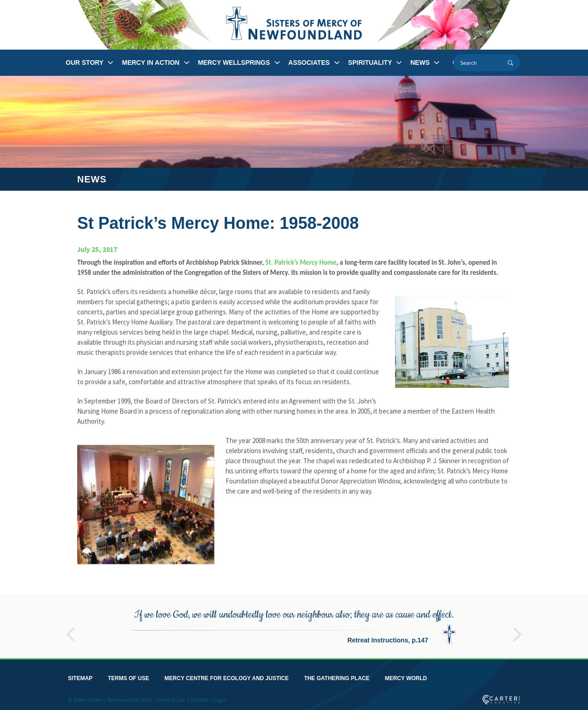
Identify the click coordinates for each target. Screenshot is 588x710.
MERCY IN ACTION (150, 62)
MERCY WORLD (406, 676)
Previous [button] (70, 628)
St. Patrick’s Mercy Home (301, 262)
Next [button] (518, 628)
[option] (294, 624)
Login (221, 698)
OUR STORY (85, 62)
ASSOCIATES (309, 62)
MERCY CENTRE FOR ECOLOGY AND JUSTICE (226, 676)
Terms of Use (171, 698)
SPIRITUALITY (370, 62)
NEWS (420, 62)
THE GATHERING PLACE (337, 676)
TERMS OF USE (129, 676)
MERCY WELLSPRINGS (234, 62)
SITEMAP (80, 676)
